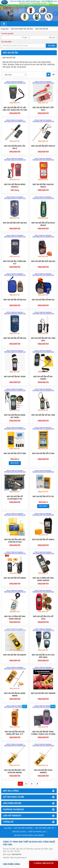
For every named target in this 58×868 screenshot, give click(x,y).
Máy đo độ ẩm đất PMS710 (43, 146)
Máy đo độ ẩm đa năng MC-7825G (15, 416)
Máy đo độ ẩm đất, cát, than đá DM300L (15, 771)
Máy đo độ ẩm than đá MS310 (43, 186)
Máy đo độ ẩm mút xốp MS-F (43, 109)
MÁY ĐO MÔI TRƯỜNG (23, 828)
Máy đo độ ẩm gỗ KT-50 (43, 496)
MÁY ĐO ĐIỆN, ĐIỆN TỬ (45, 828)
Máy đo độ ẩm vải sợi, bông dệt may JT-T (15, 733)
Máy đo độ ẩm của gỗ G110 (43, 618)
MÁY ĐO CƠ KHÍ (19, 832)
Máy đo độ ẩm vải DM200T (15, 655)
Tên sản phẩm (6, 42)
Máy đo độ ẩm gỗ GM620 (15, 578)
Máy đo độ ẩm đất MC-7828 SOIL (43, 339)
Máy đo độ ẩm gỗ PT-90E (15, 453)
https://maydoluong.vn (18, 858)
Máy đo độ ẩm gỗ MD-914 (15, 300)
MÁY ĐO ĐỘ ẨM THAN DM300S (43, 771)
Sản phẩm (8, 828)
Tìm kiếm (51, 46)
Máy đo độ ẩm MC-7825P (15, 377)
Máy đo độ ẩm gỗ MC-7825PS (43, 378)
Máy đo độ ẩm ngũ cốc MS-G (15, 147)
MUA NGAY (15, 463)
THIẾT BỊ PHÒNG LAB (37, 832)
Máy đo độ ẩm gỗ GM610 (43, 540)
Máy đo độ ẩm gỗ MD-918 (15, 338)
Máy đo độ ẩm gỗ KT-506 (43, 453)
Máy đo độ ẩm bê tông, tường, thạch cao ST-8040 (43, 733)
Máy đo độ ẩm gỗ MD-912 (43, 300)
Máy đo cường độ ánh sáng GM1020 (43, 579)
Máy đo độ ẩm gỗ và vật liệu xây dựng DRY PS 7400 (15, 109)
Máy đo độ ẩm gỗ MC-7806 (43, 415)
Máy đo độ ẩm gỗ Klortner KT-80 (15, 498)
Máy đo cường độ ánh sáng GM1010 (15, 618)
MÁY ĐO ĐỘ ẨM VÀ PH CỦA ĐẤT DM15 (43, 656)
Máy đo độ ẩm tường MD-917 (15, 262)
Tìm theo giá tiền (7, 34)
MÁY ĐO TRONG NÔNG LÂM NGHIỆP (29, 835)
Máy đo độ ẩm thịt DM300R (43, 693)
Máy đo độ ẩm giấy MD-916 (43, 261)
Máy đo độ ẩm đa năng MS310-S (15, 186)
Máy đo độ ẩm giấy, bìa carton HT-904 (15, 541)
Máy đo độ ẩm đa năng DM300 (15, 694)
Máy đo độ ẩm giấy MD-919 (15, 223)
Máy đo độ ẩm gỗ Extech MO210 (43, 224)
